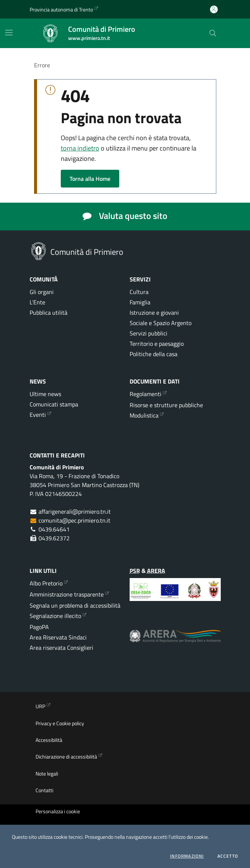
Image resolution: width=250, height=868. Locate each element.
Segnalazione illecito (55, 616)
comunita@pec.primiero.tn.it (74, 520)
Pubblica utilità (49, 313)
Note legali (47, 774)
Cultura (139, 292)
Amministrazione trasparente (67, 594)
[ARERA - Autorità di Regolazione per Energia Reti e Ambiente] (175, 642)
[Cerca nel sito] (213, 33)
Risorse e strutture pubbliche (166, 405)
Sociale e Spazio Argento (161, 323)
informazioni (187, 856)
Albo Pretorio (46, 583)
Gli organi (42, 292)
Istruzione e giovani (154, 313)
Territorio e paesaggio (157, 344)
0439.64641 (54, 529)
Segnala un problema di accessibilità (75, 605)
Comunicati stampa (54, 404)
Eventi (38, 415)
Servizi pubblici (149, 333)
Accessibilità (49, 740)
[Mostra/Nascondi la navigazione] (9, 33)
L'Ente (37, 302)
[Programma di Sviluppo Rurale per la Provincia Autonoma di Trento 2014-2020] (175, 595)
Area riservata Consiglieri (61, 648)
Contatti (44, 790)
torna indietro (80, 148)
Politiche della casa (154, 354)
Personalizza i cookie (58, 811)
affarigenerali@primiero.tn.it (75, 511)
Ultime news (45, 394)
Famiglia (140, 302)
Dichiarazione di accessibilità (66, 757)
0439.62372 (54, 538)
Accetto (228, 856)
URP (40, 706)
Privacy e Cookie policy (60, 723)
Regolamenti (146, 394)
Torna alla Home (90, 179)
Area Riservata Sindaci (58, 637)
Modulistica (144, 415)
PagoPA (39, 627)
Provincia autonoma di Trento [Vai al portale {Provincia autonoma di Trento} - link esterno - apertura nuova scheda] (61, 9)
